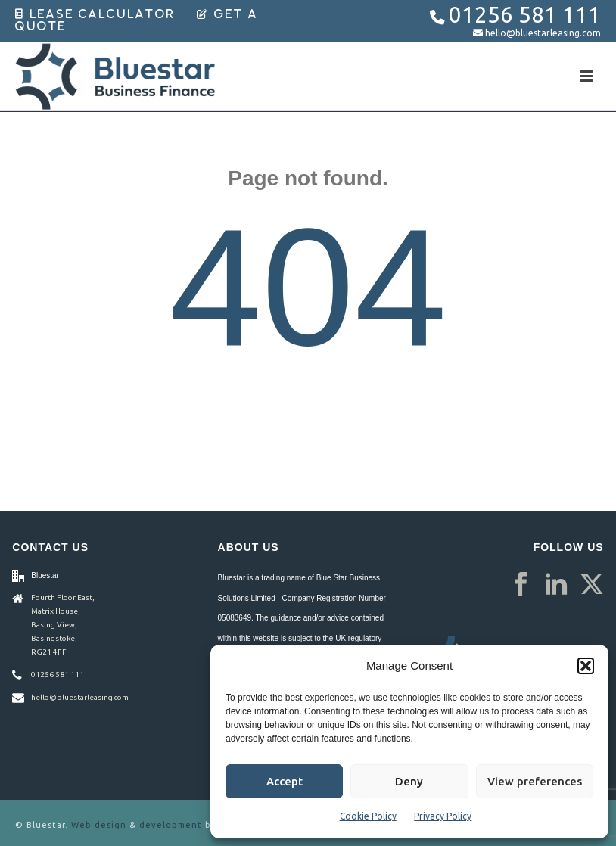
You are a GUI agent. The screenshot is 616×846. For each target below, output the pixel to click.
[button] (586, 666)
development (171, 825)
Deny (409, 781)
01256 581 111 (525, 15)
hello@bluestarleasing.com (543, 33)
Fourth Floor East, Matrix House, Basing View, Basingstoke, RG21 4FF (63, 625)
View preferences (535, 781)
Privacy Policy (443, 816)
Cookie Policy (368, 816)
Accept (285, 781)
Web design (99, 825)
